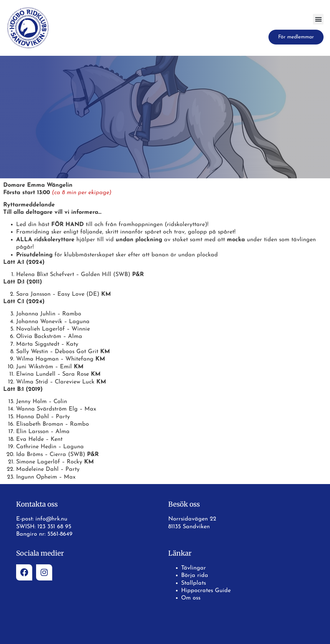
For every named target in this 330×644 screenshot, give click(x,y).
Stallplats (194, 583)
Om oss (191, 598)
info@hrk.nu (51, 519)
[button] (318, 19)
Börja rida (195, 575)
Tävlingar (194, 568)
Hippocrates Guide (206, 591)
